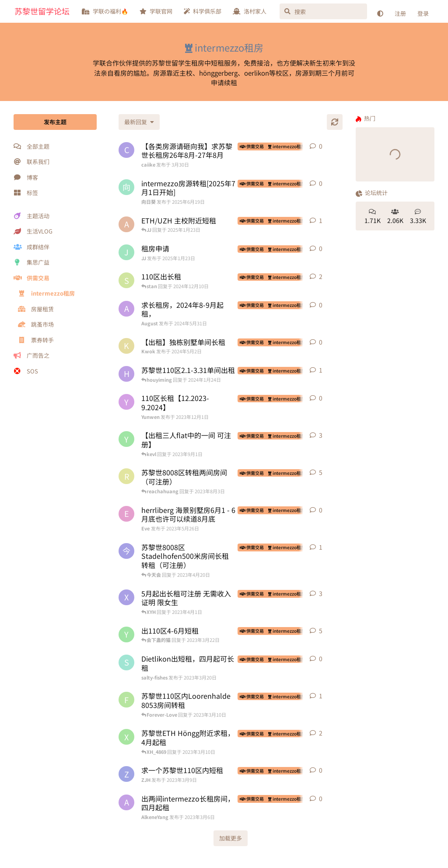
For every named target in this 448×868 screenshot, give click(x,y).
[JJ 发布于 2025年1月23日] (126, 252)
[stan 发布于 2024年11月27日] (126, 280)
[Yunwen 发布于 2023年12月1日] (126, 402)
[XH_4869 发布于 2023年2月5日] (126, 737)
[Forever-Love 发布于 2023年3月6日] (126, 700)
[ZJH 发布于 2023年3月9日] (126, 774)
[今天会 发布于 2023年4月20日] (126, 551)
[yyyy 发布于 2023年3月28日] (126, 439)
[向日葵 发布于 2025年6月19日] (126, 187)
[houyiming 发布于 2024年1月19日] (126, 374)
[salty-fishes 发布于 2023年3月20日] (126, 662)
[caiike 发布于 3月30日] (126, 150)
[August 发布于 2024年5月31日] (126, 309)
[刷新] (335, 122)
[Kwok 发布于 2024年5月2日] (126, 346)
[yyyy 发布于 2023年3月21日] (126, 634)
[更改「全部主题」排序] (139, 122)
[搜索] (323, 11)
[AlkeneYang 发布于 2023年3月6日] (126, 802)
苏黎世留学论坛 (42, 11)
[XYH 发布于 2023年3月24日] (126, 597)
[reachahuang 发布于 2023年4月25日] (126, 476)
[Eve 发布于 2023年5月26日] (126, 514)
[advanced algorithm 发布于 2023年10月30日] (126, 224)
